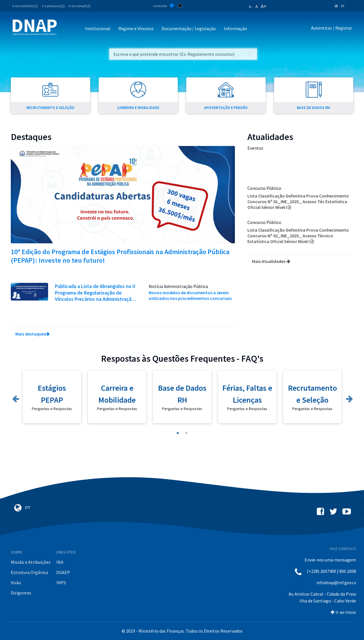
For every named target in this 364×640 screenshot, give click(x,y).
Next (349, 398)
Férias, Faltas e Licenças (247, 394)
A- (251, 7)
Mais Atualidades (271, 261)
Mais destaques (33, 334)
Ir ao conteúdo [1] (25, 6)
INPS (61, 583)
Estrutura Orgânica (29, 572)
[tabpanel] (52, 400)
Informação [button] (235, 28)
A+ (264, 6)
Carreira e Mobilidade (117, 394)
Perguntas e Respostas (52, 409)
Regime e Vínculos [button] (136, 28)
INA (60, 562)
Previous (15, 398)
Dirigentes (21, 593)
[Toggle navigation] (65, 29)
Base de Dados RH (182, 394)
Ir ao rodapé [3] (80, 6)
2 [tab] (186, 433)
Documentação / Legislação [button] (189, 28)
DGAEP (63, 572)
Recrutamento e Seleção (313, 394)
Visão (16, 583)
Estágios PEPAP (52, 394)
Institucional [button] (98, 28)
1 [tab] (178, 433)
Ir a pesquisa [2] (53, 6)
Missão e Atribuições (31, 562)
